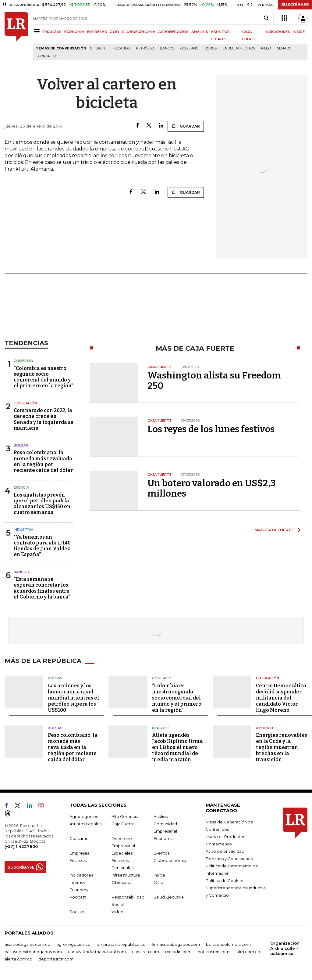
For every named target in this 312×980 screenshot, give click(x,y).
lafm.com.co (248, 952)
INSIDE (299, 32)
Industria (23, 530)
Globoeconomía (170, 860)
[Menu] (38, 31)
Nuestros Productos (225, 837)
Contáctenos (219, 844)
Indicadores (81, 875)
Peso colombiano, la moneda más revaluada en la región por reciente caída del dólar (43, 461)
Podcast (78, 897)
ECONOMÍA (74, 32)
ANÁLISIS (200, 32)
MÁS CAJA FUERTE (274, 530)
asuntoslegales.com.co (27, 944)
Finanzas (78, 860)
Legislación (25, 403)
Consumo (79, 838)
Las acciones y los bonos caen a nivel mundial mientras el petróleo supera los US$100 (73, 698)
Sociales (78, 912)
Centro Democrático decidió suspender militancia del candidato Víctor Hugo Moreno (281, 698)
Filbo (266, 48)
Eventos (161, 853)
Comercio (23, 361)
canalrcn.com (145, 952)
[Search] (266, 18)
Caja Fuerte (123, 824)
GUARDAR (186, 126)
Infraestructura (126, 875)
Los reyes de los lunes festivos (211, 429)
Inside (159, 875)
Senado (284, 48)
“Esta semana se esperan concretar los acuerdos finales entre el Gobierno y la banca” (42, 588)
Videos (118, 912)
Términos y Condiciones (229, 859)
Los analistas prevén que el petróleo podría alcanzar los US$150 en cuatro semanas (42, 504)
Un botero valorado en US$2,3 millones (212, 488)
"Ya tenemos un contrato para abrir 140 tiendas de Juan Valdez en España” (42, 546)
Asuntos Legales (85, 824)
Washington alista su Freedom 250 (214, 381)
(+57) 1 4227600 (21, 846)
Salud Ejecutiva (169, 897)
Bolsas (21, 445)
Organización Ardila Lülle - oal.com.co (285, 948)
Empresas (79, 853)
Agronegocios (84, 816)
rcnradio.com (178, 952)
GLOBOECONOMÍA (139, 32)
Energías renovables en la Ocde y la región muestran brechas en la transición (282, 747)
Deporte (161, 728)
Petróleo (145, 48)
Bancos (167, 48)
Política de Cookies (225, 881)
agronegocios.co (73, 944)
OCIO (114, 32)
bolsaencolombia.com (228, 944)
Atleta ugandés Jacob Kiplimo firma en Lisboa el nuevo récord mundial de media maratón (177, 747)
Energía (21, 487)
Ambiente (265, 728)
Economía (164, 838)
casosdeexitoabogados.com (33, 952)
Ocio (158, 882)
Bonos (211, 48)
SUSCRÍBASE (295, 5)
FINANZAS (52, 32)
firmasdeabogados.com (176, 944)
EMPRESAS (97, 32)
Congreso (48, 56)
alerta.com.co (18, 959)
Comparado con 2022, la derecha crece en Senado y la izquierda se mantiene (44, 419)
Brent (101, 48)
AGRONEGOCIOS (173, 32)
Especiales (122, 853)
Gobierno (189, 48)
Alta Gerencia (125, 816)
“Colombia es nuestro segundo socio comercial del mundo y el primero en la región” (43, 377)
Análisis (161, 816)
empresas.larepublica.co (121, 944)
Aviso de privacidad (225, 851)
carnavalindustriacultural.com (97, 952)
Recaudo (122, 48)
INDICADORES (277, 32)
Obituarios (122, 882)
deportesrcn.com (56, 959)
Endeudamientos (239, 48)
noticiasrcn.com (214, 952)
